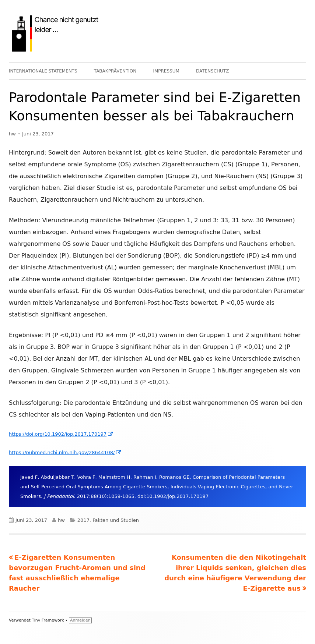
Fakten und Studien (116, 520)
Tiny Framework (48, 620)
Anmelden (80, 620)
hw (12, 134)
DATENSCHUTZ (213, 71)
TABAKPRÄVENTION (115, 71)
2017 (83, 520)
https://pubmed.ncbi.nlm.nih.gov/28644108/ (65, 452)
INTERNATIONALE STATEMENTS (43, 71)
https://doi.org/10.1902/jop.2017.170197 (61, 434)
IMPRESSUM (166, 71)
